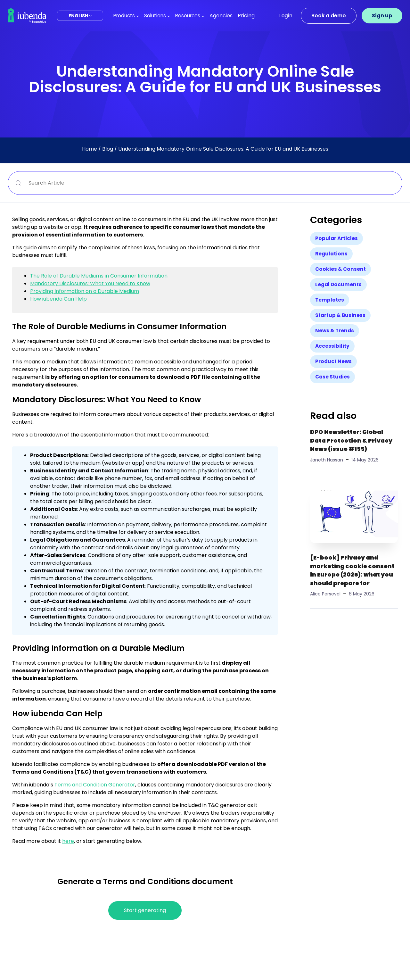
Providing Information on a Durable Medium (85, 291)
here (68, 841)
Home (90, 149)
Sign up (382, 16)
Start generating (145, 910)
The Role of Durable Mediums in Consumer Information (99, 276)
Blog (108, 149)
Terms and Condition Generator (94, 785)
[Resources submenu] (203, 16)
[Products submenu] (138, 16)
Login (286, 16)
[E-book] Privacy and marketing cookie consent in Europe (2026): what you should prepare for (352, 570)
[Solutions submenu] (169, 16)
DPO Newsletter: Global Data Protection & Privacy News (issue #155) (351, 440)
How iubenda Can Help (58, 299)
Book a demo (329, 16)
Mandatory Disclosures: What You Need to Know (90, 283)
